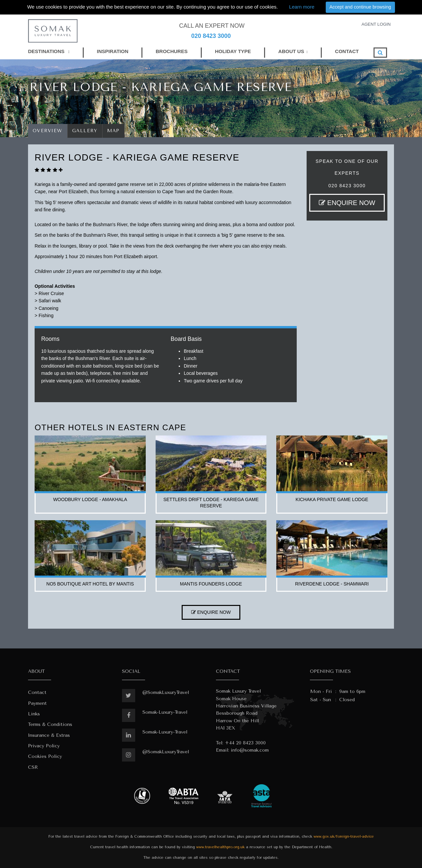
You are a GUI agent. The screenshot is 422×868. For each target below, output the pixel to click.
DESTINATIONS (49, 51)
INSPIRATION (113, 51)
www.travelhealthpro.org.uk (220, 847)
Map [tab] (114, 131)
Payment (37, 703)
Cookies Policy (45, 756)
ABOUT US (291, 51)
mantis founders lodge (211, 584)
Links (34, 714)
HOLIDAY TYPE (233, 51)
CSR (33, 767)
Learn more (302, 7)
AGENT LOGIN (376, 24)
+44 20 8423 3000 (245, 743)
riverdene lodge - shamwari (332, 584)
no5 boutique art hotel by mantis (90, 584)
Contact (37, 692)
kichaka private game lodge (332, 499)
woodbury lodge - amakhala (90, 499)
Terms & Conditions (50, 724)
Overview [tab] (48, 131)
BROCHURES (172, 51)
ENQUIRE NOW (347, 203)
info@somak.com (250, 750)
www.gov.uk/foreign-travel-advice (344, 837)
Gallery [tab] (85, 131)
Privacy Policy (44, 746)
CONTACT (347, 51)
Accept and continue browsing (360, 7)
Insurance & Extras (49, 735)
